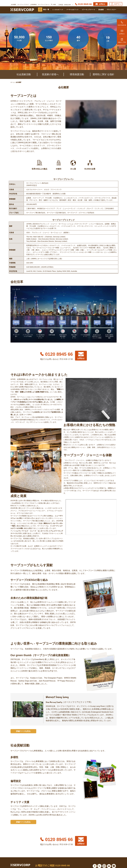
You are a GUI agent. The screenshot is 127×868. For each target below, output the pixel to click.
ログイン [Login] (116, 4)
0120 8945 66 (122, 23)
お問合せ (122, 31)
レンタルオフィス (58, 10)
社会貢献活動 (24, 74)
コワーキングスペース (88, 10)
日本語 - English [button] (66, 5)
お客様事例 (33, 5)
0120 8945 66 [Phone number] (85, 4)
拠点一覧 (46, 9)
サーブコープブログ (23, 5)
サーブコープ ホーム (44, 5)
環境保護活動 (77, 74)
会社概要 (13, 5)
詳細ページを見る (23, 731)
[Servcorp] (22, 10)
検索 (55, 5)
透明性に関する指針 (103, 74)
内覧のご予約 (122, 40)
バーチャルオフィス (72, 10)
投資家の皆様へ (50, 74)
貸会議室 (101, 10)
